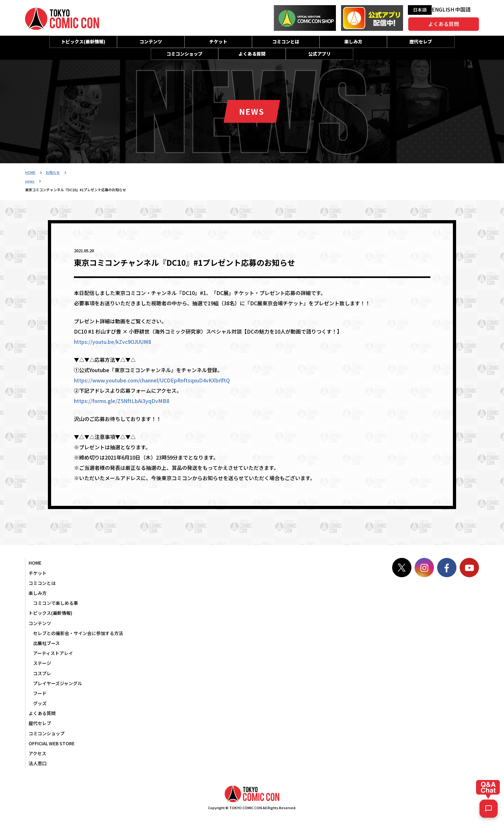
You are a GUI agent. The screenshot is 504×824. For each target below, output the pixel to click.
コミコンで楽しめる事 (56, 603)
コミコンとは (286, 41)
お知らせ (53, 172)
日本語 (420, 10)
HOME (30, 172)
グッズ (40, 703)
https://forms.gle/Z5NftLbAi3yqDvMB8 (122, 401)
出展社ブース (46, 643)
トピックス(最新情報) (83, 41)
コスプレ (42, 673)
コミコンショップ (184, 54)
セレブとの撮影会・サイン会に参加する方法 (78, 633)
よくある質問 (444, 24)
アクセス (37, 753)
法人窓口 (38, 763)
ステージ (42, 663)
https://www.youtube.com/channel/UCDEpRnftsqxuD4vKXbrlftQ (152, 380)
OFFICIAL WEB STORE (52, 743)
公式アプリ (319, 54)
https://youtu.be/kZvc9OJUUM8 (113, 342)
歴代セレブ (421, 41)
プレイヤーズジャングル (58, 683)
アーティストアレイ (53, 653)
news (30, 181)
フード (40, 693)
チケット (218, 41)
